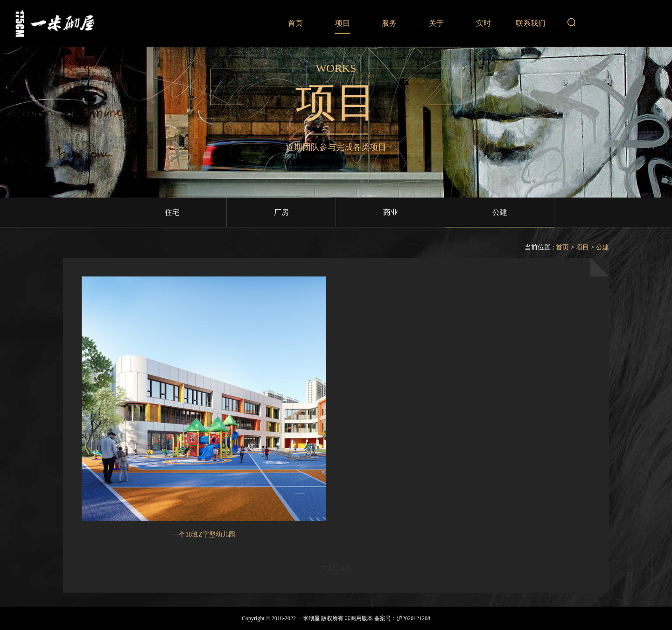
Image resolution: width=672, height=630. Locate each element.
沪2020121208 (413, 618)
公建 (500, 212)
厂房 (281, 212)
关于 (436, 23)
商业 (391, 212)
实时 (483, 23)
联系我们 (531, 23)
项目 (343, 23)
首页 (295, 23)
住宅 (172, 212)
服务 (389, 23)
